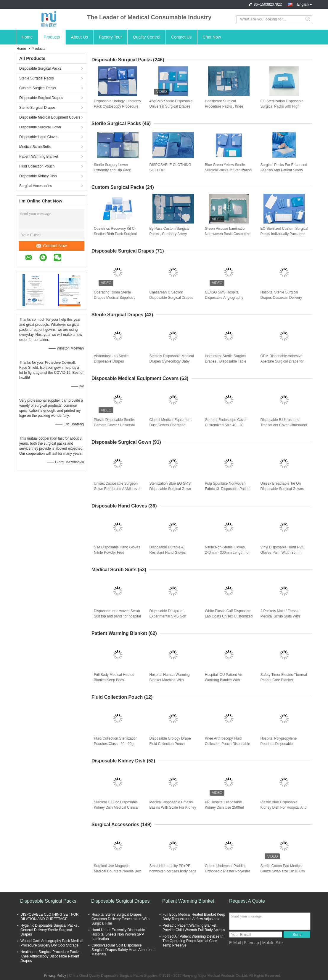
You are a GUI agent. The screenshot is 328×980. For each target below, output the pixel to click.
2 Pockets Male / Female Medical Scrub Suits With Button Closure (280, 616)
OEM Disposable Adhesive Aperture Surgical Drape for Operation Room (282, 361)
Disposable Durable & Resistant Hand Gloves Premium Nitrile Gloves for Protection (170, 553)
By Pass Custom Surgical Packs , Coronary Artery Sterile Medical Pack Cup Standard (169, 234)
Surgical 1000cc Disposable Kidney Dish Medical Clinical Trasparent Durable (116, 807)
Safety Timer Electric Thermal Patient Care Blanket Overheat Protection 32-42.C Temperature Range (284, 680)
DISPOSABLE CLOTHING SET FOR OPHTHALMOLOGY (170, 170)
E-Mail (235, 943)
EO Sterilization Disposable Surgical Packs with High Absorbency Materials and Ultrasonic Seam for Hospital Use (283, 107)
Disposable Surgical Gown (40, 127)
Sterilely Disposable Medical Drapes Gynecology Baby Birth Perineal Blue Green (172, 361)
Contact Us (181, 37)
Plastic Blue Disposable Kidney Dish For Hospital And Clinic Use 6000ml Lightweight (284, 807)
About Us (80, 37)
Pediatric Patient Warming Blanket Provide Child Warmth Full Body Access (194, 928)
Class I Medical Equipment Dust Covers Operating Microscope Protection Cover (172, 425)
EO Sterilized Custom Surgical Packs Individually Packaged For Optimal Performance (284, 234)
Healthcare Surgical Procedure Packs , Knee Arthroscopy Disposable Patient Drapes (224, 107)
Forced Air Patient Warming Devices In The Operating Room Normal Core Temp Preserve (193, 941)
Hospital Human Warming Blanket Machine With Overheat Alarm (170, 680)
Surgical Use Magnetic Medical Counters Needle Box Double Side (117, 871)
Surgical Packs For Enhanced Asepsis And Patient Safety (284, 167)
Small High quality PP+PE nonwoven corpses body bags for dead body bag (173, 871)
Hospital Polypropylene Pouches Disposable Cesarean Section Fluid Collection (279, 744)
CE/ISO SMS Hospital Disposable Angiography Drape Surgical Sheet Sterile (227, 298)
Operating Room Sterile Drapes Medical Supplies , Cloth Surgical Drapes (114, 298)
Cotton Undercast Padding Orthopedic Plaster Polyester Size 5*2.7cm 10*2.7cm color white (228, 872)
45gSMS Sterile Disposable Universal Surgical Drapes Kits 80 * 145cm (171, 106)
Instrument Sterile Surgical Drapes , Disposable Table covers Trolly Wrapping (226, 361)
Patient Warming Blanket (39, 157)
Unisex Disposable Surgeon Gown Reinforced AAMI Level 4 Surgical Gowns (117, 489)
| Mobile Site (271, 943)
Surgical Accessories (36, 186)
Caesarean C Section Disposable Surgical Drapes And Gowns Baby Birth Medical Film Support (171, 298)
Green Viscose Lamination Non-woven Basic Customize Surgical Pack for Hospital (227, 234)
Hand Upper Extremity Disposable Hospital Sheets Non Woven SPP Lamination (118, 934)
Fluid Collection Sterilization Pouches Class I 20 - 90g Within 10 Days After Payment (117, 744)
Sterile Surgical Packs (37, 78)
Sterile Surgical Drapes (37, 108)
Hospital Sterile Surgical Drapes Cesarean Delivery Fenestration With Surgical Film (281, 298)
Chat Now (212, 37)
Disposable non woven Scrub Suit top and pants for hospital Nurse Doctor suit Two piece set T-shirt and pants (117, 617)
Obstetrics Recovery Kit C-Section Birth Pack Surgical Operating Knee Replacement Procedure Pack (117, 234)
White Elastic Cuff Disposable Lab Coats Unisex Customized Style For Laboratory (229, 616)
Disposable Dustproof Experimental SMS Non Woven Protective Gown (169, 616)
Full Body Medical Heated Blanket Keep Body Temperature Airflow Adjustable (114, 680)
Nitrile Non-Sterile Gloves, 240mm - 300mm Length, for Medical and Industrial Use (227, 553)
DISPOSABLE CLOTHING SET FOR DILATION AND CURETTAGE (50, 917)
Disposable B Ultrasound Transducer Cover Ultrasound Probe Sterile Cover (284, 425)
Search (308, 19)
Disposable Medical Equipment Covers (50, 117)
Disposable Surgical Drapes (41, 98)
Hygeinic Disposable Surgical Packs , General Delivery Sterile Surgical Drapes (50, 930)
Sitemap (251, 943)
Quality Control (147, 37)
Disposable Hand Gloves (39, 137)
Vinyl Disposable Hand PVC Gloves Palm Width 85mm (283, 550)
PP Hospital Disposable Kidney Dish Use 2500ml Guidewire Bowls (224, 807)
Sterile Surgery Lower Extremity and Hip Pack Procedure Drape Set (112, 170)
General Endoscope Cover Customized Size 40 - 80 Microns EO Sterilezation (226, 425)
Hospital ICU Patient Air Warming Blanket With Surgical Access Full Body (225, 680)
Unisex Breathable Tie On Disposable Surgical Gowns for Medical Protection (282, 489)
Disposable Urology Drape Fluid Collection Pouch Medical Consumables (170, 744)
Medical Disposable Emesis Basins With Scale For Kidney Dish (173, 807)
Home (27, 37)
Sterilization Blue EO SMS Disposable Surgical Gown (170, 486)
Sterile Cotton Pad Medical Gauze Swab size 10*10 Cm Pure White (283, 871)
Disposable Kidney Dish (38, 176)
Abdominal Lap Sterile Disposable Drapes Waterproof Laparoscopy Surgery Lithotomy (113, 362)
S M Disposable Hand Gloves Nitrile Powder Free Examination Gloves (117, 553)
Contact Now (52, 246)
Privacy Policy (55, 976)
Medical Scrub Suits (35, 147)
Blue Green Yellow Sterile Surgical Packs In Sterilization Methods (228, 170)
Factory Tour (110, 37)
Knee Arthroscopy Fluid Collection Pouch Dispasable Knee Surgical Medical (227, 744)
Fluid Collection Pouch (37, 166)
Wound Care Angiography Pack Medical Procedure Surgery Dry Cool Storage (52, 943)
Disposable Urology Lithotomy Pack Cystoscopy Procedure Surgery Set (117, 106)
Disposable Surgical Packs (40, 68)
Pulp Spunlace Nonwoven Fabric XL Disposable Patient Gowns (228, 489)
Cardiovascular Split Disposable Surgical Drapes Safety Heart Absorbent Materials (123, 950)
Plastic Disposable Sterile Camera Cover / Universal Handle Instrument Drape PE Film (116, 425)
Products (52, 37)
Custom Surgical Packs (38, 88)
